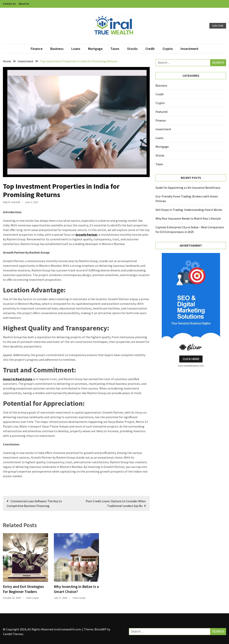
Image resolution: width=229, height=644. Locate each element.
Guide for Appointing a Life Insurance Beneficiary (188, 188)
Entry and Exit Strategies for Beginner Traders (23, 589)
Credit (150, 49)
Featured (161, 112)
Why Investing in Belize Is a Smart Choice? (76, 589)
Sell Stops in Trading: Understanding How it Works (189, 210)
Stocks (132, 49)
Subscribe (218, 26)
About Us (24, 4)
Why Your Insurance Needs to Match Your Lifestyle (188, 218)
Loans (76, 49)
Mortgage (95, 49)
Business (57, 49)
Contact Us (9, 4)
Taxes (115, 49)
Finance (37, 49)
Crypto (168, 49)
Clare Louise (32, 598)
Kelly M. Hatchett (12, 202)
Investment (190, 49)
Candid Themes (13, 634)
